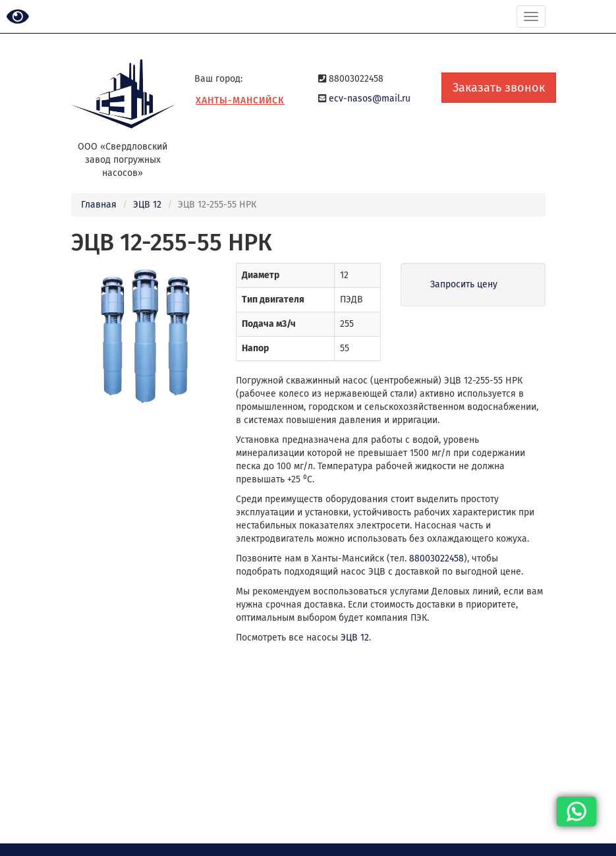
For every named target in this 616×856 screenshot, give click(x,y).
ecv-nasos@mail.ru (370, 99)
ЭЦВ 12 (147, 205)
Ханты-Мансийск (240, 100)
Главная (99, 205)
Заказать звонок (499, 88)
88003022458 (436, 558)
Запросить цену (464, 284)
